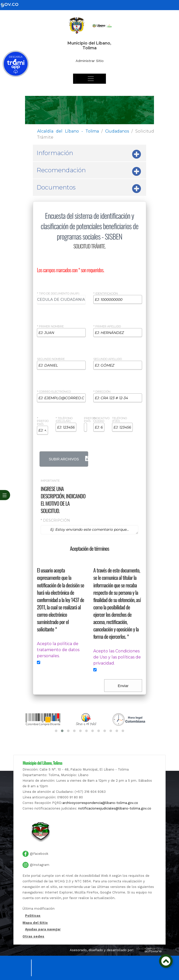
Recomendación (89, 172)
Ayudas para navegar (43, 930)
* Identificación (106, 294)
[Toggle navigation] (91, 79)
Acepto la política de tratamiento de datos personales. (58, 650)
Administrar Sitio (90, 61)
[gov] (13, 5)
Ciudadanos (117, 131)
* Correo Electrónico (54, 392)
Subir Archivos (69, 459)
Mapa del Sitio (35, 923)
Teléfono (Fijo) (119, 420)
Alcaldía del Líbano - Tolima (68, 131)
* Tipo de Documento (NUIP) (58, 294)
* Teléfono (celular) (64, 420)
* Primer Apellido (107, 327)
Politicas (33, 916)
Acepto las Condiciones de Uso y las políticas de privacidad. (117, 657)
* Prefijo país (43, 421)
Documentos (89, 189)
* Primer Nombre (50, 327)
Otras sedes (33, 936)
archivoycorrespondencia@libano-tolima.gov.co (100, 803)
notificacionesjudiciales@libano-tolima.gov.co (115, 808)
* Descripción (55, 520)
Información (89, 154)
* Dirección (102, 392)
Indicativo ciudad (101, 420)
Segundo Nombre (51, 359)
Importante (50, 481)
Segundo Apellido (108, 359)
